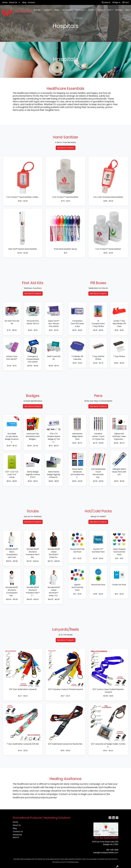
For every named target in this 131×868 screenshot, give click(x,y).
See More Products (66, 148)
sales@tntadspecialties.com (106, 853)
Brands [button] (37, 10)
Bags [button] (57, 10)
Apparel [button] (47, 10)
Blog (24, 2)
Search (106, 2)
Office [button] (101, 10)
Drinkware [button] (67, 10)
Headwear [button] (80, 10)
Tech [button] (109, 10)
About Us (13, 2)
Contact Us (18, 832)
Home (5, 2)
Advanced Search (17, 836)
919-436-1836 (112, 850)
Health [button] (91, 10)
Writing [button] (118, 10)
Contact (31, 2)
